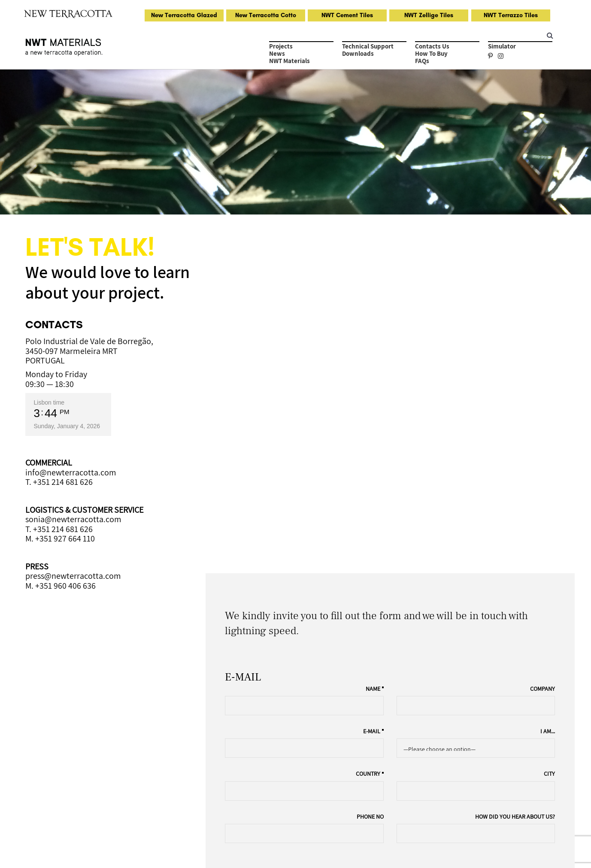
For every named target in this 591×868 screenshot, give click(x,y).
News (277, 53)
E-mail (375, 372)
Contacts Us (432, 46)
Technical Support (368, 46)
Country (371, 415)
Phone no (373, 458)
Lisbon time (49, 402)
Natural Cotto (47, 755)
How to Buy (431, 53)
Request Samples (191, 744)
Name (376, 330)
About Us (318, 766)
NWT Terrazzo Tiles (511, 15)
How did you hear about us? (515, 458)
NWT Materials (289, 61)
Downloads (358, 53)
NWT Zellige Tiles (429, 15)
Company (543, 330)
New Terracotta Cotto (266, 15)
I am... (548, 372)
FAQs (422, 61)
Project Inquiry (533, 513)
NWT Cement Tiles (347, 15)
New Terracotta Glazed (184, 15)
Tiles (311, 744)
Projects (281, 46)
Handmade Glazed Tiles (62, 744)
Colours (316, 755)
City (550, 415)
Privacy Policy (87, 848)
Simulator (502, 46)
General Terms (122, 848)
